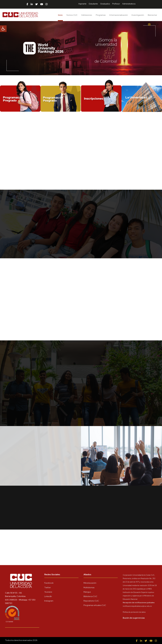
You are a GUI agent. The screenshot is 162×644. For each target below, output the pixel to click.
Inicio (60, 15)
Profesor (116, 4)
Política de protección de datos (134, 612)
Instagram (49, 601)
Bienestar (152, 15)
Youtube (48, 592)
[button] (3, 29)
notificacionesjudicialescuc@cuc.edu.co (137, 606)
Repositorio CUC (91, 601)
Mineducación (90, 583)
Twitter (48, 587)
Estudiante (93, 4)
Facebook (49, 583)
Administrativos (129, 4)
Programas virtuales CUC (95, 605)
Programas (101, 15)
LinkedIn (48, 596)
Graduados (105, 4)
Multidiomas (89, 587)
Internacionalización (119, 15)
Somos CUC (72, 15)
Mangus (87, 592)
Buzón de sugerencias (134, 618)
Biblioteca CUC (90, 596)
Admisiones (87, 15)
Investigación (138, 15)
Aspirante (82, 4)
